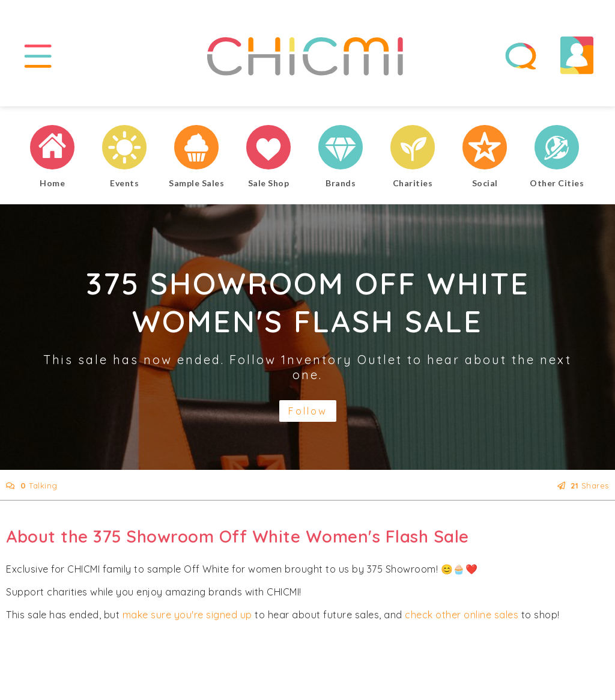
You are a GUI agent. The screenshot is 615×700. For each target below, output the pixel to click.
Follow (308, 411)
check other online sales (462, 615)
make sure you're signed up (187, 615)
